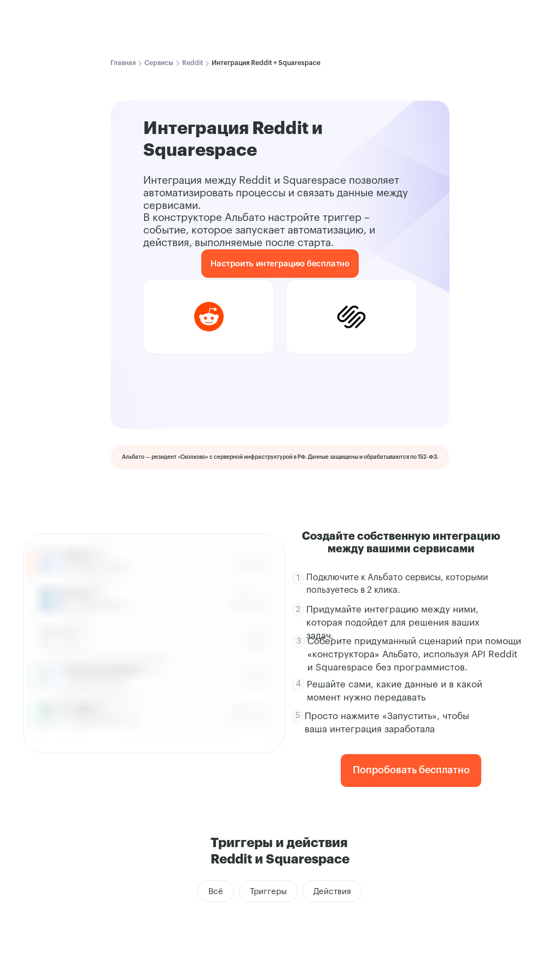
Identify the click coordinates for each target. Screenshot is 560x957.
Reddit (192, 63)
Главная (123, 63)
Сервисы (159, 63)
